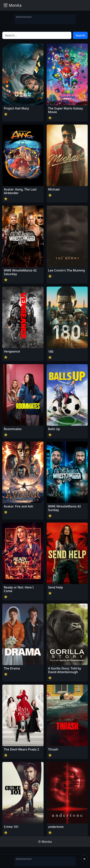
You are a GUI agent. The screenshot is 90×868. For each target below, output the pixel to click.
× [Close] (85, 859)
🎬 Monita (12, 5)
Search (80, 35)
